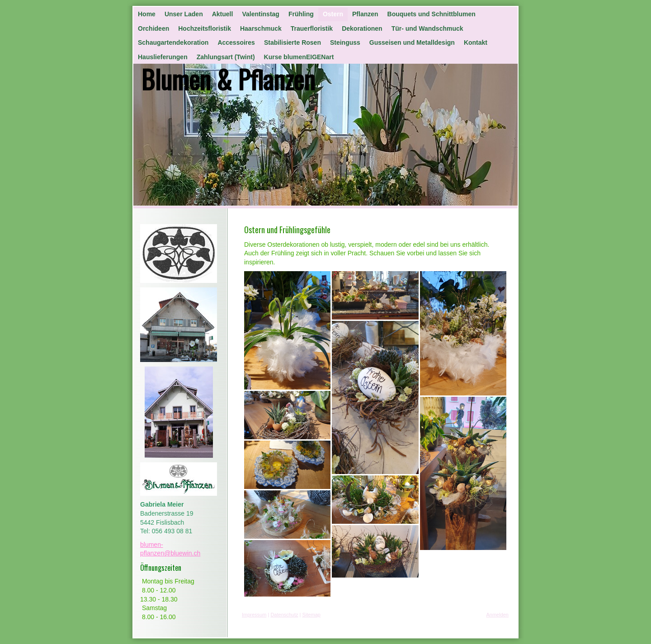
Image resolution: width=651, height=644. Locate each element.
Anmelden (497, 615)
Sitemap (311, 615)
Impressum (254, 615)
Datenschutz (284, 615)
